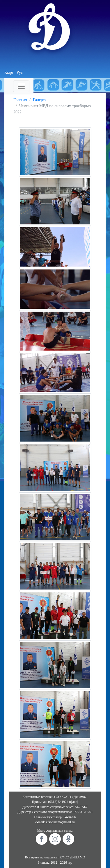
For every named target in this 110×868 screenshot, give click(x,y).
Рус (20, 73)
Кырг (9, 73)
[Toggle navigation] (21, 86)
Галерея (40, 100)
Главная (20, 100)
